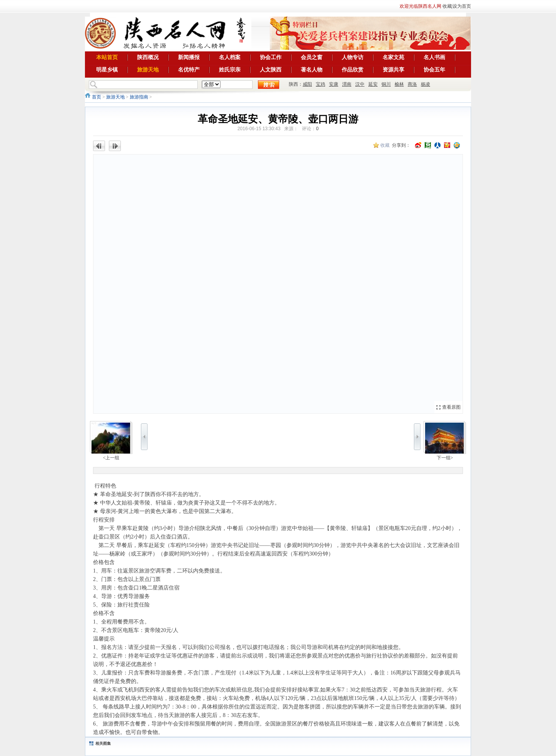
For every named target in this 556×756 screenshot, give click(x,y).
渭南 (347, 84)
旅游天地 (148, 70)
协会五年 (434, 70)
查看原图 (451, 407)
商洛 (412, 84)
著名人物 (312, 70)
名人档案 (230, 57)
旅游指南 (139, 97)
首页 (97, 97)
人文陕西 (271, 70)
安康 (334, 84)
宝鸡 (320, 84)
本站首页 (107, 57)
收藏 (447, 6)
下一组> (445, 458)
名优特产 (189, 70)
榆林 (399, 84)
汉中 (360, 84)
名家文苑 (393, 57)
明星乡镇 (107, 70)
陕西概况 (148, 57)
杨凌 (425, 84)
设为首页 (462, 6)
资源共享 (393, 70)
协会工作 (271, 57)
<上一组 (111, 458)
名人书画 (434, 57)
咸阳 (307, 84)
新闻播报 (189, 57)
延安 (373, 84)
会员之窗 (312, 57)
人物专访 (353, 57)
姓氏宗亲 (230, 70)
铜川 (386, 84)
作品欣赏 (353, 70)
